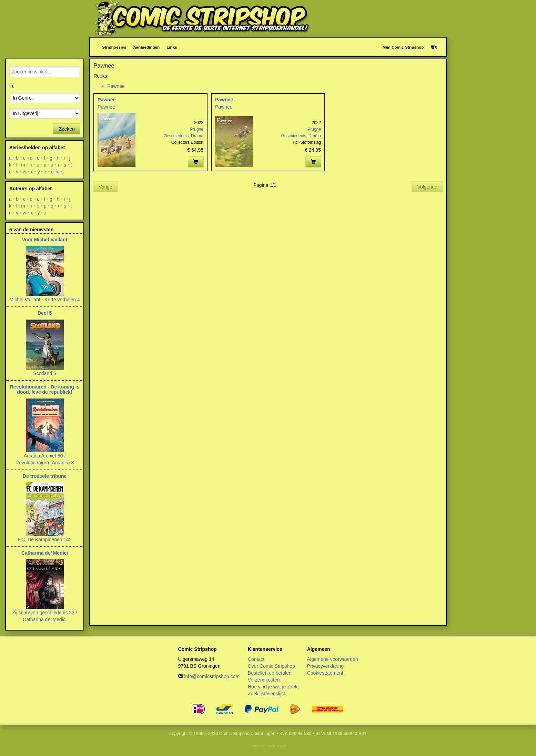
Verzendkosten (264, 680)
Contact (256, 659)
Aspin (281, 746)
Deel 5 (45, 313)
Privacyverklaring (326, 666)
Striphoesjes (114, 47)
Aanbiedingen (146, 47)
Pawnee (116, 86)
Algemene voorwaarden (333, 659)
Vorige (105, 187)
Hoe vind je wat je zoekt (273, 687)
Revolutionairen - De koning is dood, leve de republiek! (45, 389)
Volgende (427, 187)
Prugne (197, 129)
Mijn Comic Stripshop (403, 47)
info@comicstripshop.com (212, 676)
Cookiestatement (325, 673)
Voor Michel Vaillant (45, 240)
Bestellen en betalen (270, 673)
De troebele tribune (45, 476)
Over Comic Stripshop (271, 666)
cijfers (57, 172)
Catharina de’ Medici (45, 553)
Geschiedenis (176, 136)
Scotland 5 (44, 373)
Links (172, 47)
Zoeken (67, 129)
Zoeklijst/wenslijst (266, 694)
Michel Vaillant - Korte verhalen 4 (44, 300)
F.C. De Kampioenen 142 (44, 540)
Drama (197, 136)
